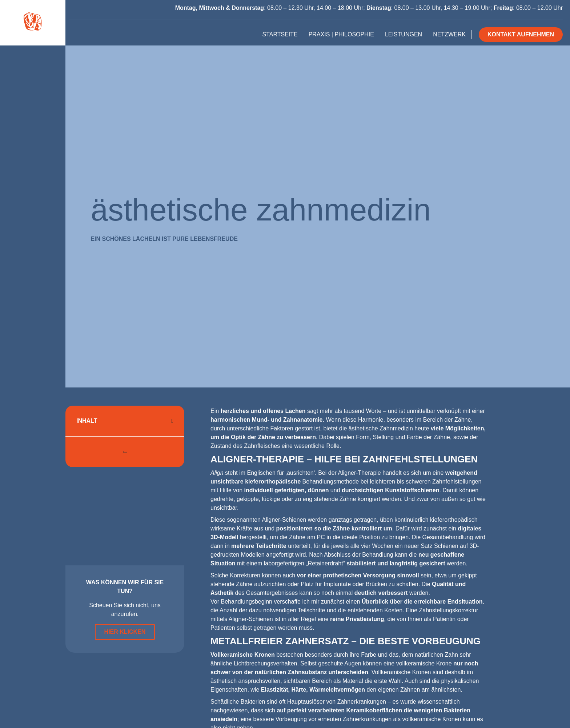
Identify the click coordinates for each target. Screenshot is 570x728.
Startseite (280, 34)
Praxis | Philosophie (341, 34)
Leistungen (404, 34)
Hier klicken (125, 632)
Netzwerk (449, 34)
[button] (172, 421)
